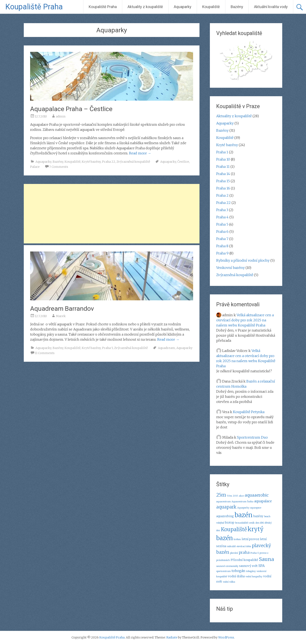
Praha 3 (222, 210)
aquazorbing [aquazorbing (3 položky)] (225, 516)
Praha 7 (222, 239)
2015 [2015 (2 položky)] (235, 496)
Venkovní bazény (230, 268)
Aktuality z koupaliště (145, 7)
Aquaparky (183, 7)
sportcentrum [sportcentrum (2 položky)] (223, 571)
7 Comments (59, 167)
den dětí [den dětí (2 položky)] (260, 523)
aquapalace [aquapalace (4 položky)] (263, 501)
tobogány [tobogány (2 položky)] (251, 571)
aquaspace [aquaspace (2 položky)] (256, 508)
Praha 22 (109, 162)
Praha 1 (222, 152)
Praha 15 (223, 181)
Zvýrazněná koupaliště (133, 162)
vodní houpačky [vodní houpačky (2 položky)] (254, 577)
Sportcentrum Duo (252, 437)
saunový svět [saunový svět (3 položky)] (248, 566)
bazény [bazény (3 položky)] (258, 516)
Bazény (237, 7)
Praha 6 (222, 232)
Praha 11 (223, 167)
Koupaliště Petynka (249, 412)
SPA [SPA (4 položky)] (262, 566)
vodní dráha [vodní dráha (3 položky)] (236, 576)
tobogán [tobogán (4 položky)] (238, 571)
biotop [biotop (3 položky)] (230, 523)
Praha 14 (223, 174)
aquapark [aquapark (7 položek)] (226, 507)
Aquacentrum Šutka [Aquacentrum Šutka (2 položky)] (242, 502)
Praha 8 (222, 246)
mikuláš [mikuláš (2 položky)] (231, 546)
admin (61, 116)
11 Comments (45, 353)
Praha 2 (222, 195)
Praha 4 (222, 217)
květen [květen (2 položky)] (237, 539)
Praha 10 (223, 159)
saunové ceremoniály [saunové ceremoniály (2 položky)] (227, 566)
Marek (61, 316)
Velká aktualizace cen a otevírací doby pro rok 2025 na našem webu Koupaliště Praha (245, 320)
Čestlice (183, 162)
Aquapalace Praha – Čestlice (71, 109)
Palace (35, 167)
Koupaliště (211, 7)
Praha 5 (107, 348)
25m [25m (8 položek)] (221, 495)
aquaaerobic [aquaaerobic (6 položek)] (257, 495)
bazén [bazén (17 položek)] (244, 515)
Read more (140, 153)
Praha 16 (223, 188)
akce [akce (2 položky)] (241, 496)
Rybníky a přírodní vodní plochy (243, 260)
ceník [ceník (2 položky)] (252, 523)
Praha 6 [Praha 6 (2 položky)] (255, 553)
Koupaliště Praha (34, 7)
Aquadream (166, 348)
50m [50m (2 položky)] (229, 496)
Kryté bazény (91, 162)
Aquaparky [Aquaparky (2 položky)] (243, 508)
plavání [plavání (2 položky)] (234, 553)
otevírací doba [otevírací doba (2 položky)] (244, 546)
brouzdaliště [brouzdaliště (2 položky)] (242, 523)
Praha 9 (222, 253)
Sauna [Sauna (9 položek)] (266, 559)
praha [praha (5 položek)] (244, 552)
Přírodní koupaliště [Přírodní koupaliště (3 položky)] (244, 560)
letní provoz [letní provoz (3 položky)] (250, 539)
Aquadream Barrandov (62, 309)
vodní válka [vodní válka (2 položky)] (229, 582)
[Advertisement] (112, 214)
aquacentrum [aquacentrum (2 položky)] (223, 502)
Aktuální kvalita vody (271, 7)
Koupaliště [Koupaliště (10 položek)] (234, 529)
